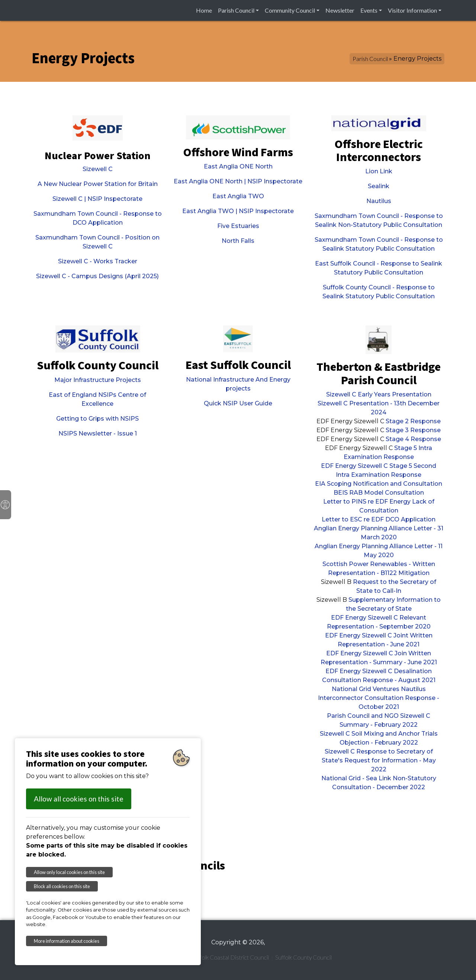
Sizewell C (98, 169)
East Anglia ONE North (238, 166)
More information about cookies (67, 941)
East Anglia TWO (238, 196)
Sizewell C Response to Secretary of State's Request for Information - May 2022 (379, 760)
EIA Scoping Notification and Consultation (379, 484)
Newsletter (340, 10)
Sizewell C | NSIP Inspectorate (97, 199)
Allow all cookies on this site (79, 799)
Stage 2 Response (413, 421)
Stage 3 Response (413, 430)
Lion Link (379, 171)
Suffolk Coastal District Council (230, 957)
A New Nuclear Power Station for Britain (98, 184)
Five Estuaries (238, 226)
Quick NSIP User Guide (238, 403)
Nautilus (379, 201)
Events (369, 10)
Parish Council (236, 10)
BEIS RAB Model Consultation (379, 493)
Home (204, 10)
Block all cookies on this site (62, 886)
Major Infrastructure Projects (98, 380)
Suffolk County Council (303, 957)
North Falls (238, 241)
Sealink (379, 186)
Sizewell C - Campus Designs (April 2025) (97, 276)
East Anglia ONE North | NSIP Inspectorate (238, 181)
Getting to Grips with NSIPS (97, 419)
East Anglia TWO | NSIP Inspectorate (238, 211)
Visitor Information (412, 10)
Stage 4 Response (413, 439)
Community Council (290, 10)
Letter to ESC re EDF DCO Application (379, 519)
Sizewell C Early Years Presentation (379, 394)
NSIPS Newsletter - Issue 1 (98, 433)
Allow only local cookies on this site (69, 872)
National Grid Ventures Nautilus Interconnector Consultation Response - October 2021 (379, 698)
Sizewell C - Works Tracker (98, 261)
